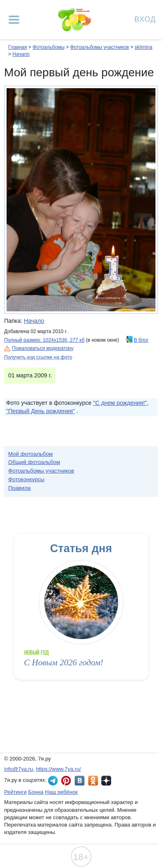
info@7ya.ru (18, 769)
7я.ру (106, 781)
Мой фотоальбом (31, 454)
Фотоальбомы (48, 47)
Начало (21, 54)
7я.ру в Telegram (53, 781)
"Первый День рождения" (41, 411)
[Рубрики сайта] (14, 20)
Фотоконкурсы (26, 479)
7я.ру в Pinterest (66, 781)
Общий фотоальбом (34, 462)
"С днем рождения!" (120, 403)
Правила (19, 488)
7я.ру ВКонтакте (80, 781)
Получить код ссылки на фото (38, 357)
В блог (141, 340)
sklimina (143, 47)
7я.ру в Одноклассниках (93, 781)
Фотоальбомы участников (99, 47)
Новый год (37, 652)
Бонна (36, 792)
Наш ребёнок (62, 792)
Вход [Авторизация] (145, 19)
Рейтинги (15, 792)
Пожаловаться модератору (43, 348)
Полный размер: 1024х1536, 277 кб (44, 340)
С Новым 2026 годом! (64, 662)
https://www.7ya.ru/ (59, 769)
